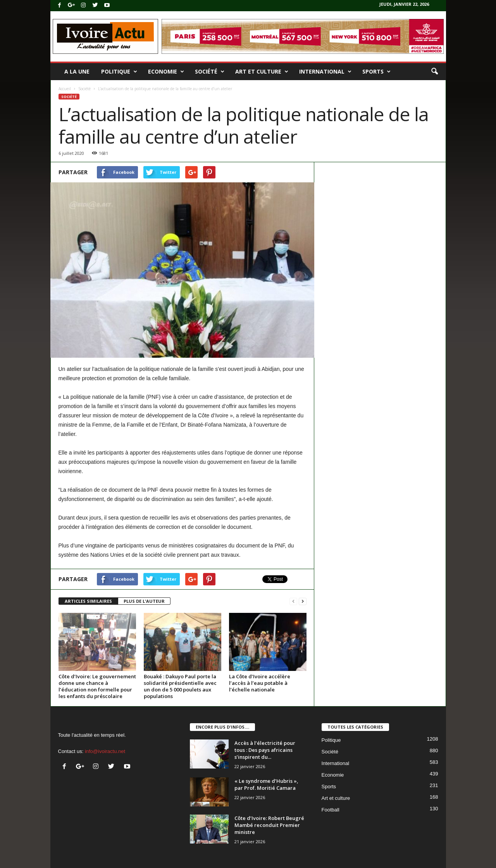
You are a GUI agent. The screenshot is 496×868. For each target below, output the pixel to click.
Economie (166, 72)
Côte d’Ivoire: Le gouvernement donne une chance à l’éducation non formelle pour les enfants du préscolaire (97, 686)
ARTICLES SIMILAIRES (88, 601)
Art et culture (262, 72)
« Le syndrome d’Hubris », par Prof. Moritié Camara (266, 784)
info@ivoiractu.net (105, 751)
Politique (119, 72)
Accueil (65, 89)
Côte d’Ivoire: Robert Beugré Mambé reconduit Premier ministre (269, 825)
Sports (376, 72)
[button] (434, 72)
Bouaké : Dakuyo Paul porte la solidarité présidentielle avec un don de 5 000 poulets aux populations (180, 686)
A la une (77, 71)
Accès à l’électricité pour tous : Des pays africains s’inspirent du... (265, 750)
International (325, 72)
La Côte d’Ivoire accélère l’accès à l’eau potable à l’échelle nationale (260, 683)
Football (331, 810)
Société (210, 72)
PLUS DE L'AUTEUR (144, 601)
